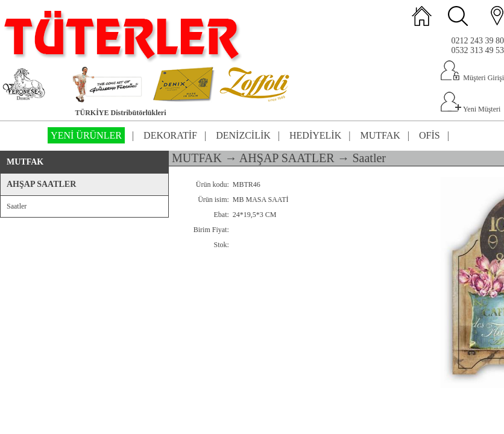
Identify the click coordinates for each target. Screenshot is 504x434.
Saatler (17, 206)
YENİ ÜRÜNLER (86, 135)
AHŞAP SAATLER (41, 184)
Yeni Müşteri (470, 109)
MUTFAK (380, 135)
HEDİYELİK (315, 135)
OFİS (430, 135)
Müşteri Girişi (472, 78)
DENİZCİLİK (243, 135)
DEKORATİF (170, 135)
